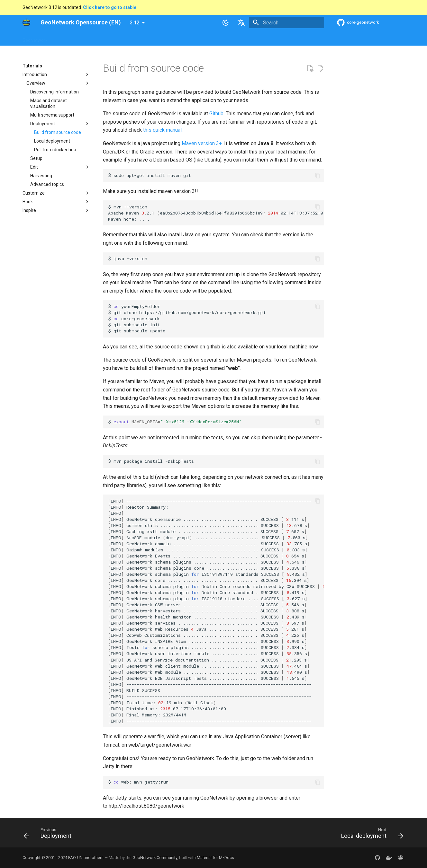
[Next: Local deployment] (370, 835)
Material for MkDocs (215, 858)
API (174, 38)
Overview (65, 38)
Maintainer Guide (145, 38)
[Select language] (241, 22)
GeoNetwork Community (155, 858)
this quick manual (162, 130)
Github (216, 114)
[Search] (286, 22)
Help (86, 38)
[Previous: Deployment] (50, 835)
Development (199, 38)
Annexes (255, 38)
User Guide (110, 38)
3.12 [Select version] (135, 23)
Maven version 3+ (202, 143)
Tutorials (229, 38)
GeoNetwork (35, 38)
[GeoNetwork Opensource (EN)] (26, 22)
